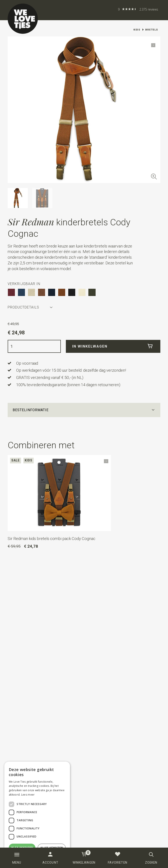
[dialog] (37, 813)
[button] (84, 410)
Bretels (152, 30)
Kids (137, 30)
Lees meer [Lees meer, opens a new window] (28, 795)
